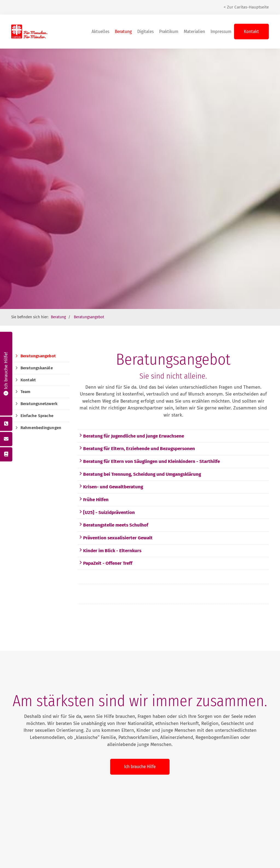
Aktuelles (100, 32)
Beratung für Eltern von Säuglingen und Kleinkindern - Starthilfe (149, 461)
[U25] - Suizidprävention (107, 512)
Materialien (194, 32)
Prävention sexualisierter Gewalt (116, 538)
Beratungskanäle (37, 368)
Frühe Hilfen (94, 500)
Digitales (145, 32)
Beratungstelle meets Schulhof (114, 525)
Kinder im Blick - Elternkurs (110, 551)
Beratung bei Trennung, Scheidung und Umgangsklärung (140, 474)
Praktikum (169, 32)
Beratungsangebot (89, 317)
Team (26, 392)
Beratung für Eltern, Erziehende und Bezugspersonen (137, 449)
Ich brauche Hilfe (140, 767)
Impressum (221, 32)
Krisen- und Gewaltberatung (111, 487)
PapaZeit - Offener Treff (106, 563)
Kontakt (251, 32)
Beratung (123, 32)
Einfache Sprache (37, 416)
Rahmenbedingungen (41, 428)
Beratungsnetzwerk (39, 404)
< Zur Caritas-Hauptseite (246, 7)
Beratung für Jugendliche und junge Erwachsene (132, 436)
